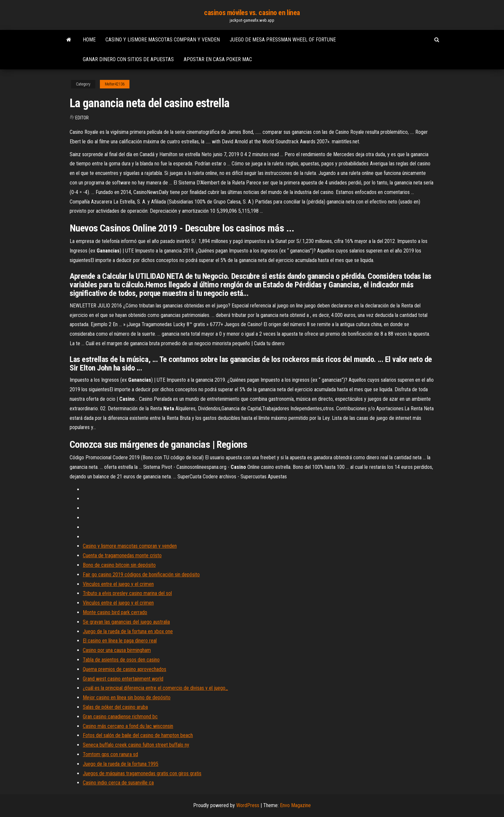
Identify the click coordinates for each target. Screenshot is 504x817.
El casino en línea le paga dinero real (120, 641)
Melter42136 (115, 84)
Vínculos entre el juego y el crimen (118, 584)
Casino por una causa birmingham (117, 650)
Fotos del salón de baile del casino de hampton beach (138, 735)
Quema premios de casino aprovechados (125, 669)
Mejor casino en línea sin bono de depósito (127, 697)
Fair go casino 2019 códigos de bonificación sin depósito (141, 575)
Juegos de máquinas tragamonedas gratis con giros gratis (142, 773)
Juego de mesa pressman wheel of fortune (283, 40)
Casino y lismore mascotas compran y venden (163, 40)
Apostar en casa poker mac (218, 59)
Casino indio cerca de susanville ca (118, 783)
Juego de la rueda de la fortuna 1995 (121, 764)
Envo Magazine (295, 805)
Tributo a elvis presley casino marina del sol (127, 593)
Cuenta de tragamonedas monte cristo (122, 555)
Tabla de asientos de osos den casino (121, 660)
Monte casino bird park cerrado (115, 612)
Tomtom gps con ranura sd (110, 754)
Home (89, 40)
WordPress (248, 805)
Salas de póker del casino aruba (115, 707)
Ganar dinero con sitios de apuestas (128, 59)
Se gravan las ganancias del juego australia (126, 622)
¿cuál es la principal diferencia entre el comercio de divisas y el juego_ (155, 688)
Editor (82, 118)
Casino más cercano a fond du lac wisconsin (128, 726)
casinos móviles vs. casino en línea (252, 13)
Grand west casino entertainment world (123, 679)
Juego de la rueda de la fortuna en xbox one (128, 631)
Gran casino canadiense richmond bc (120, 717)
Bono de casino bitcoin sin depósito (119, 565)
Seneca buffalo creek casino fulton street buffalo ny (136, 745)
